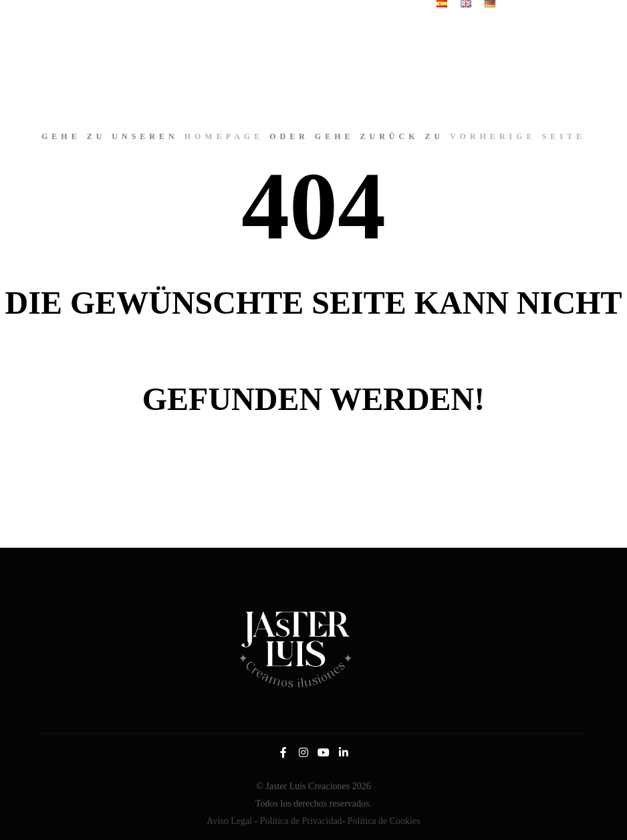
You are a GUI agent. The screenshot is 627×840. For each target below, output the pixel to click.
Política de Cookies (384, 821)
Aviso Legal (229, 821)
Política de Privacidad (301, 821)
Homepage (224, 136)
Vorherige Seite (518, 136)
